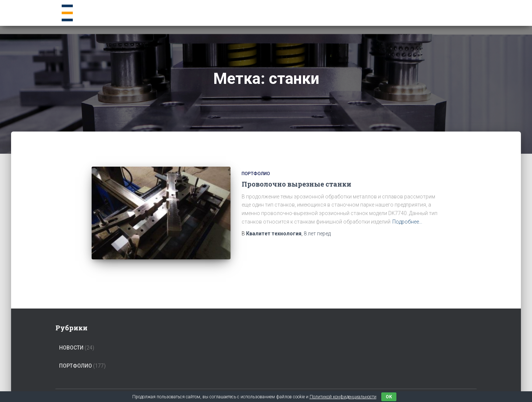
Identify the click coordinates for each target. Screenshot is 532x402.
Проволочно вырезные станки (296, 184)
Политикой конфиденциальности (343, 397)
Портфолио (256, 174)
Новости (71, 338)
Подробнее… (407, 222)
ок (389, 397)
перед (317, 234)
